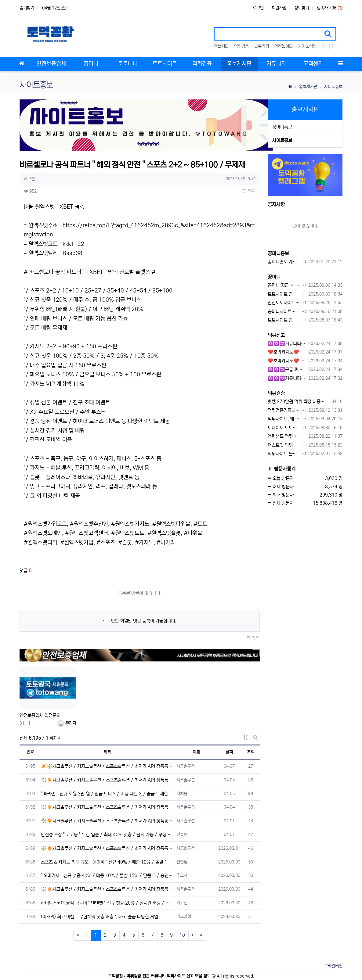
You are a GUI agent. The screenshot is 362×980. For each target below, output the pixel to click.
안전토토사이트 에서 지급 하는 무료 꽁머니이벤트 (284, 303)
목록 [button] (248, 191)
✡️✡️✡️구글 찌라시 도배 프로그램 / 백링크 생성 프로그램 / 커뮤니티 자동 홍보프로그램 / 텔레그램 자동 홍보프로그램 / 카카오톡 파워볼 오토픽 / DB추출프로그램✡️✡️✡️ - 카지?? (287, 370)
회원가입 (279, 8)
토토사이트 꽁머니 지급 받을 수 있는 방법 (284, 320)
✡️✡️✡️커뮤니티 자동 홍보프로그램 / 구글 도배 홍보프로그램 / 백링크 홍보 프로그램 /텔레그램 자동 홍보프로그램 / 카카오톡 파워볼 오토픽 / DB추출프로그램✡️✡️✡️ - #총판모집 (287, 344)
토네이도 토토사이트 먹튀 (284, 428)
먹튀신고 (276, 335)
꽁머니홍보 (282, 127)
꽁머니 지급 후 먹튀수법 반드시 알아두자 (284, 285)
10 (182, 935)
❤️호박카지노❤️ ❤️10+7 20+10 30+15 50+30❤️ (287, 352)
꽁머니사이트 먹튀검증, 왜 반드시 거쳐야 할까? (284, 312)
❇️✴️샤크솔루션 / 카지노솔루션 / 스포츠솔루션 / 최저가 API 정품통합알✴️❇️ (107, 780)
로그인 (258, 8)
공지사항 (276, 204)
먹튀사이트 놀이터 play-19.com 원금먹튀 (284, 454)
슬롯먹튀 (262, 46)
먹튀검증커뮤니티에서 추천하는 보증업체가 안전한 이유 (284, 410)
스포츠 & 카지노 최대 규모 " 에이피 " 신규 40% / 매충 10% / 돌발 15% (107, 862)
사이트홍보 (333, 87)
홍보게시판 (308, 87)
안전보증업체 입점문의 (40, 715)
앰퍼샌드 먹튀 (280, 436)
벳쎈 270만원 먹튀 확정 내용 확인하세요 (299, 402)
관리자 (67, 723)
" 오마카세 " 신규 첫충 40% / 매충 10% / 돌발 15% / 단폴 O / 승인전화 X (107, 876)
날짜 (229, 752)
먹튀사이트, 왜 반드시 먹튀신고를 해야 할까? (284, 419)
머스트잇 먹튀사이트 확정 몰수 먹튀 (284, 445)
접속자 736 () (330, 8)
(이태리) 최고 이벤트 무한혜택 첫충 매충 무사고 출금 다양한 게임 (100, 917)
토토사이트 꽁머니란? (284, 294)
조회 (251, 752)
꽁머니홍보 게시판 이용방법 (284, 262)
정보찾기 (302, 8)
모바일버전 (333, 966)
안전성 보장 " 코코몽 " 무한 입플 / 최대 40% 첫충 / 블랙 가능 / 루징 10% (107, 835)
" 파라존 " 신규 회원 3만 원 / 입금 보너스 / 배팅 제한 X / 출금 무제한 (104, 794)
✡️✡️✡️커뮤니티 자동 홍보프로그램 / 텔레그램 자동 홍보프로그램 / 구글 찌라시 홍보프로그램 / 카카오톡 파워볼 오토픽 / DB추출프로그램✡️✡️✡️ (287, 378)
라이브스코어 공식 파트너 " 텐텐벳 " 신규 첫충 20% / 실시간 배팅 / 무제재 (107, 903)
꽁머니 (274, 277)
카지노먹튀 (307, 46)
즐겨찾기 (27, 8)
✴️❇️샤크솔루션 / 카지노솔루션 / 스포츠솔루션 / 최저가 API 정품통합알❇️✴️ (107, 766)
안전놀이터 (284, 46)
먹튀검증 (241, 46)
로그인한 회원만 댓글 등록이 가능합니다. (140, 621)
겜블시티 (221, 46)
